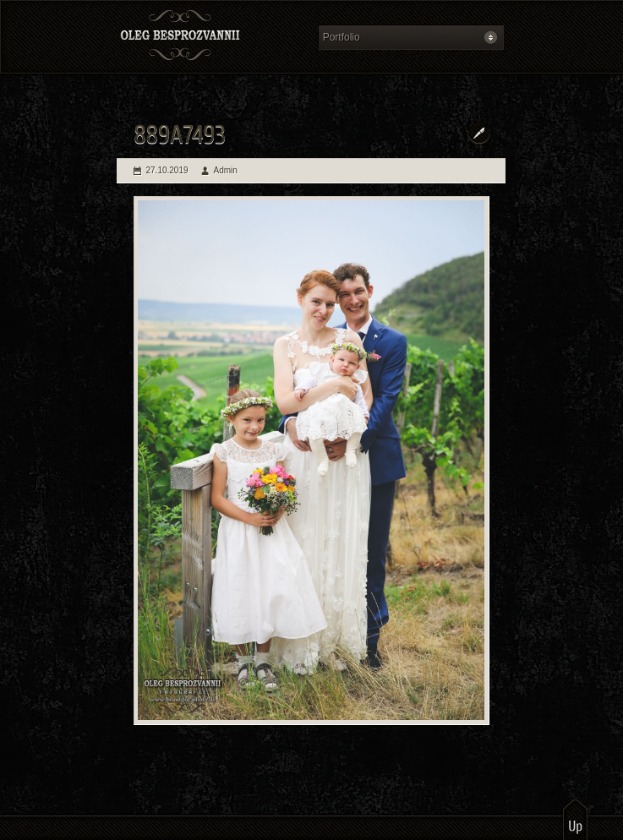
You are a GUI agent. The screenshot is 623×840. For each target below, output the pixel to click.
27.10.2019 (167, 170)
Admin (226, 170)
